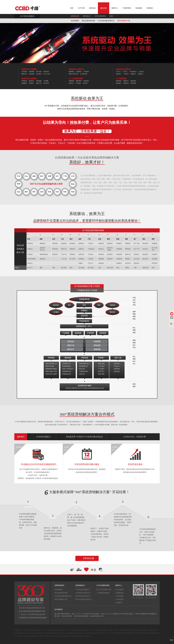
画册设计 (133, 74)
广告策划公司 (135, 630)
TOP (171, 640)
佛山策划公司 (42, 633)
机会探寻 (39, 74)
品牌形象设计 (87, 16)
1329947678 (79, 614)
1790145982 (109, 614)
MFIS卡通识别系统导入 (84, 599)
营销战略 (39, 81)
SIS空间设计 (133, 72)
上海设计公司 (21, 636)
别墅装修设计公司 (94, 633)
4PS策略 (46, 81)
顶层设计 (32, 81)
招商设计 (126, 81)
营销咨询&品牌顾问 (29, 79)
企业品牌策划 (70, 633)
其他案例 (119, 603)
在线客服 (172, 316)
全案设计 (141, 74)
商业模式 (86, 81)
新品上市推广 (114, 630)
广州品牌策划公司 (38, 630)
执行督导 (46, 83)
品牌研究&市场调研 (29, 69)
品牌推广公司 (63, 630)
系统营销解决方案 (124, 21)
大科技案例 (119, 599)
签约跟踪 (133, 83)
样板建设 (24, 83)
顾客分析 (24, 74)
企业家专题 (84, 74)
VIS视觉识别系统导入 (83, 593)
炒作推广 (85, 83)
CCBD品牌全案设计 (83, 590)
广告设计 (126, 74)
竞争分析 (39, 72)
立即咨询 (87, 558)
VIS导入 (125, 72)
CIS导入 (118, 72)
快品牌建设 (75, 21)
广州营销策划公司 (51, 630)
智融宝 (111, 16)
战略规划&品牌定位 (76, 69)
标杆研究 (46, 72)
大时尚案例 (119, 596)
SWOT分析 (47, 74)
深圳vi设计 (61, 633)
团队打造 (39, 83)
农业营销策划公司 (129, 633)
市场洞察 (32, 72)
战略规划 (71, 72)
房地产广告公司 (46, 636)
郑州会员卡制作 (78, 636)
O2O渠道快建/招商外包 (106, 21)
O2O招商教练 (121, 79)
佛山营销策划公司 (33, 636)
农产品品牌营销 (116, 633)
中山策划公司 (32, 633)
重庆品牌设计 (52, 633)
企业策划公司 (74, 630)
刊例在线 (87, 636)
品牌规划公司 (145, 630)
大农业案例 (119, 590)
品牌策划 (79, 72)
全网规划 (71, 81)
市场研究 (24, 81)
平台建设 (78, 83)
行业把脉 (24, 72)
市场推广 (32, 83)
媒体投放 (133, 81)
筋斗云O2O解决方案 (104, 590)
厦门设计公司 (57, 636)
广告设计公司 (94, 630)
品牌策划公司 (21, 633)
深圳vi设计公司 (81, 633)
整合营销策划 (125, 630)
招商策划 (119, 81)
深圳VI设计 (27, 630)
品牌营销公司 (84, 630)
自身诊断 (32, 74)
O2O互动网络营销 (100, 16)
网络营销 (79, 81)
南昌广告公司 (105, 633)
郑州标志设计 (67, 636)
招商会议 (126, 83)
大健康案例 (119, 593)
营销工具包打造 (74, 74)
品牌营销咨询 (75, 16)
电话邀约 (119, 83)
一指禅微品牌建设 (103, 593)
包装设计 (119, 74)
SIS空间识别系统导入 (83, 596)
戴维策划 (145, 633)
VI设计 (138, 633)
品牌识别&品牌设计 (124, 69)
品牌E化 (71, 83)
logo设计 (141, 72)
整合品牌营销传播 (88, 21)
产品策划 (86, 72)
